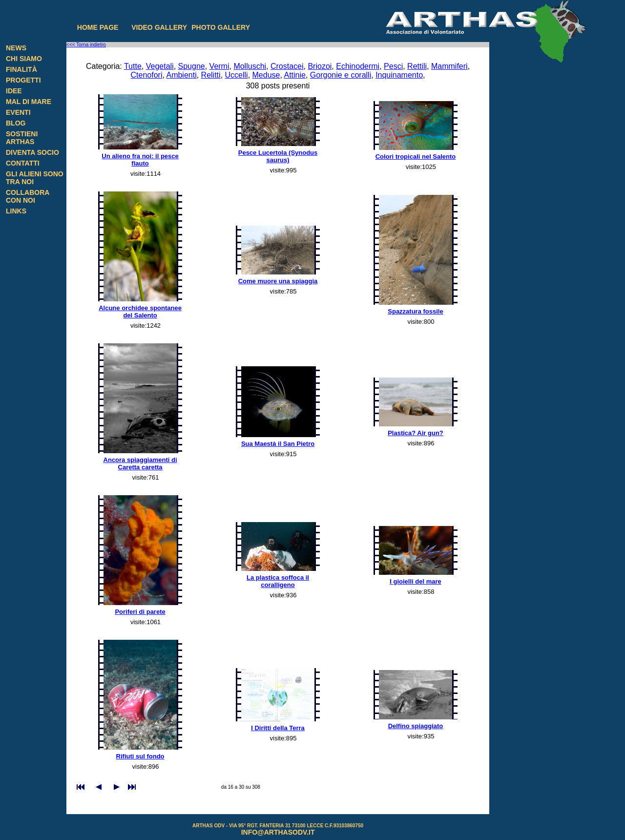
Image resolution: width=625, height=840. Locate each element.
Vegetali (160, 66)
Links (16, 211)
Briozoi (320, 66)
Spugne (192, 66)
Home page (98, 27)
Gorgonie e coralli (341, 75)
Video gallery (159, 27)
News (16, 48)
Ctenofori (147, 75)
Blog (16, 123)
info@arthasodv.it (278, 832)
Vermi (219, 66)
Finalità (21, 69)
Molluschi (250, 66)
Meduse (266, 75)
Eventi (18, 112)
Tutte (133, 66)
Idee (14, 91)
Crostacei (287, 66)
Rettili (417, 66)
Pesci (393, 66)
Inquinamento (399, 75)
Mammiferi (449, 66)
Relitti (211, 75)
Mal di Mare (29, 102)
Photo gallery (221, 27)
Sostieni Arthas (22, 138)
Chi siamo (24, 59)
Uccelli (237, 75)
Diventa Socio (32, 152)
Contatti (23, 163)
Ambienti (181, 75)
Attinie (294, 75)
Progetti (23, 80)
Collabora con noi (28, 196)
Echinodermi (358, 66)
